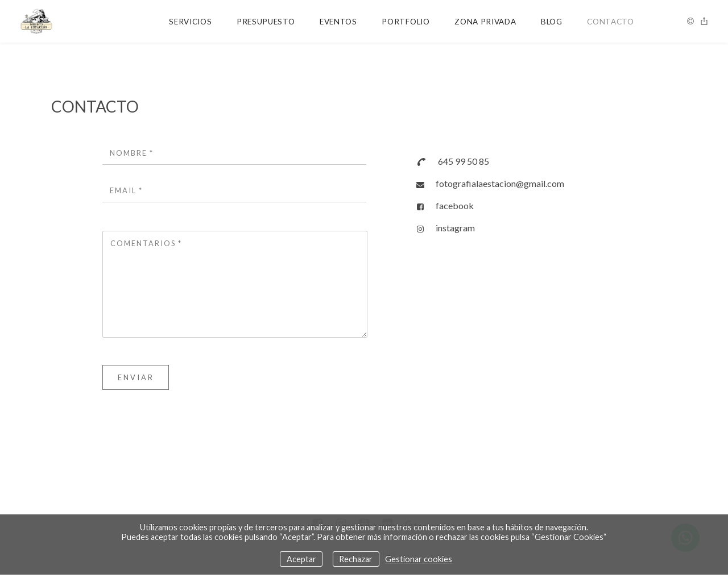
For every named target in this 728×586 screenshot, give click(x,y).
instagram (455, 228)
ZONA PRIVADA (485, 22)
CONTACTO (610, 22)
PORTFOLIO (406, 22)
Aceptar (301, 559)
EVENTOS (338, 22)
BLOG (552, 22)
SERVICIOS (190, 22)
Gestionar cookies (419, 559)
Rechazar (356, 559)
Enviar (136, 377)
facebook (455, 205)
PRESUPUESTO (266, 22)
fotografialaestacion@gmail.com (500, 183)
